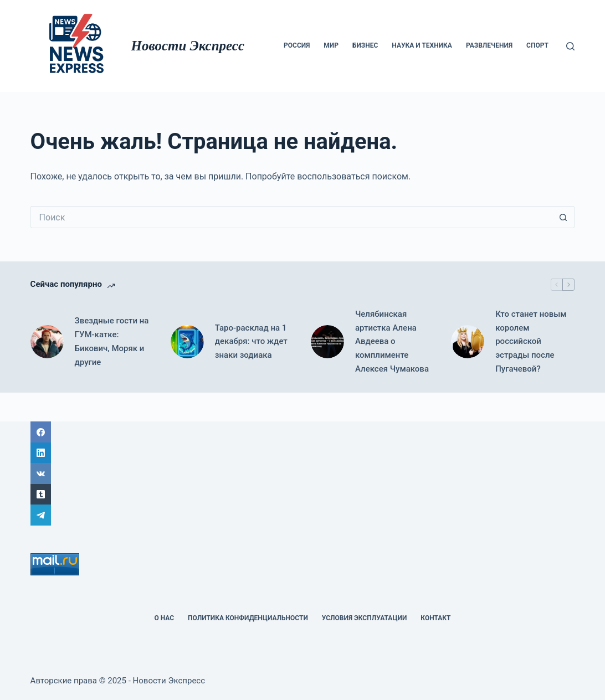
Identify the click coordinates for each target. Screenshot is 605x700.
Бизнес (365, 45)
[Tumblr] (303, 495)
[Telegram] (303, 515)
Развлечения (489, 45)
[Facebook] (303, 432)
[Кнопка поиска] (563, 217)
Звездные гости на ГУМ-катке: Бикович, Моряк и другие (112, 341)
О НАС (164, 618)
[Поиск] (570, 46)
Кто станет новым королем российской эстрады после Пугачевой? (531, 341)
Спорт (537, 45)
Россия (297, 45)
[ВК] (303, 473)
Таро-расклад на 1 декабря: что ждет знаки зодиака (251, 342)
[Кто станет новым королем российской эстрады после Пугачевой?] (468, 342)
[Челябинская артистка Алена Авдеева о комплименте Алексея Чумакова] (327, 342)
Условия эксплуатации (365, 618)
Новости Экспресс (188, 46)
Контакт (435, 618)
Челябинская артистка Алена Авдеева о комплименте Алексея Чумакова (392, 341)
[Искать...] (292, 217)
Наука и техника (422, 45)
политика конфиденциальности (248, 618)
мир (331, 45)
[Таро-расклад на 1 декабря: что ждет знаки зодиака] (187, 342)
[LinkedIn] (303, 453)
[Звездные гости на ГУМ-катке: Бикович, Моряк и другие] (47, 342)
